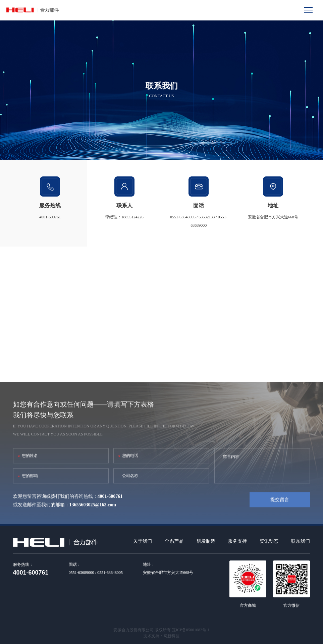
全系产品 (174, 541)
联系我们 (301, 541)
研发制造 (206, 541)
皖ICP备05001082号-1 (191, 630)
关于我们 (143, 541)
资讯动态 (269, 541)
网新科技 (171, 636)
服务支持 (237, 541)
